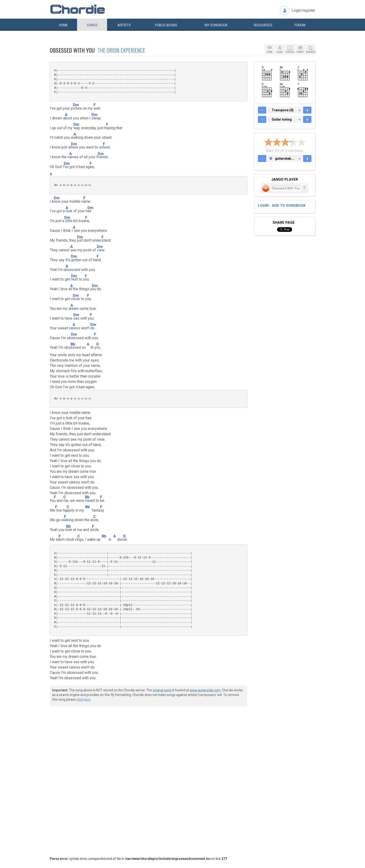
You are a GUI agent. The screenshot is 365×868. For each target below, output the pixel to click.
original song (162, 690)
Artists (124, 25)
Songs (92, 25)
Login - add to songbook (282, 206)
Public (166, 25)
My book (216, 25)
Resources (263, 25)
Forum (300, 25)
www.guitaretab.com (205, 690)
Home (63, 25)
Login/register (303, 10)
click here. (84, 699)
